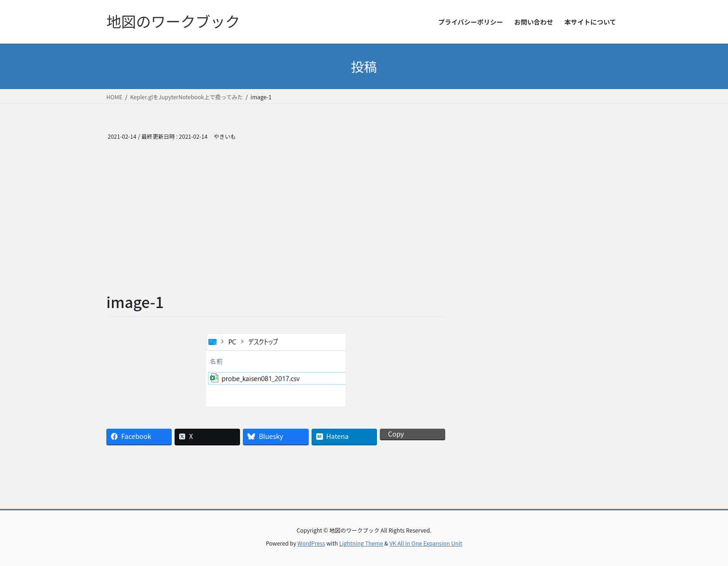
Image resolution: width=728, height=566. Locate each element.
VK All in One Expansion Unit (426, 543)
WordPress (312, 543)
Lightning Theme (361, 543)
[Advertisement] (276, 222)
